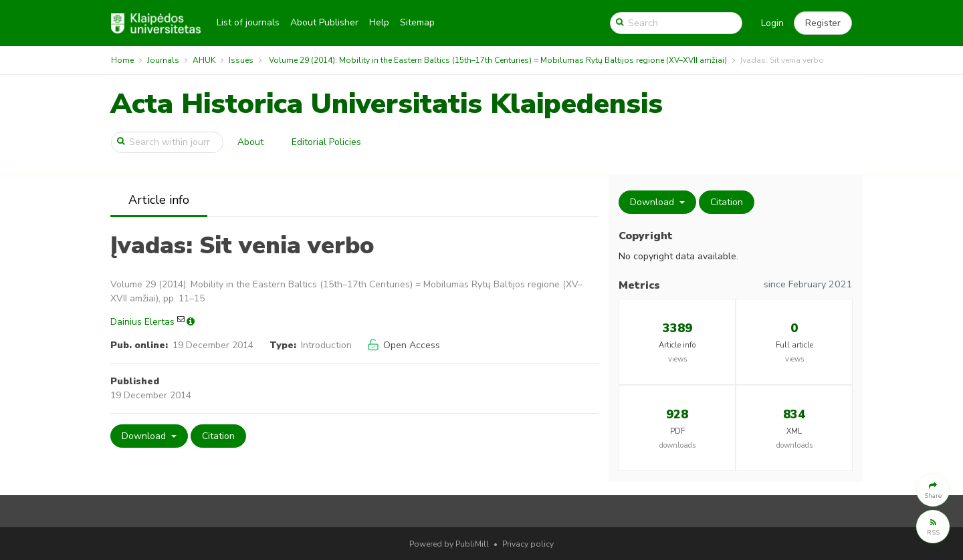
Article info (159, 200)
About (250, 142)
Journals (163, 60)
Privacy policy (528, 544)
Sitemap (417, 22)
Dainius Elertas (142, 322)
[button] (823, 23)
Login (772, 23)
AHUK (204, 60)
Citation (218, 436)
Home (122, 60)
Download (145, 436)
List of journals (248, 22)
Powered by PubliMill (449, 544)
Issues (241, 60)
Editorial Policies (326, 142)
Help (379, 22)
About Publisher (324, 22)
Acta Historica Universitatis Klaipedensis (387, 104)
